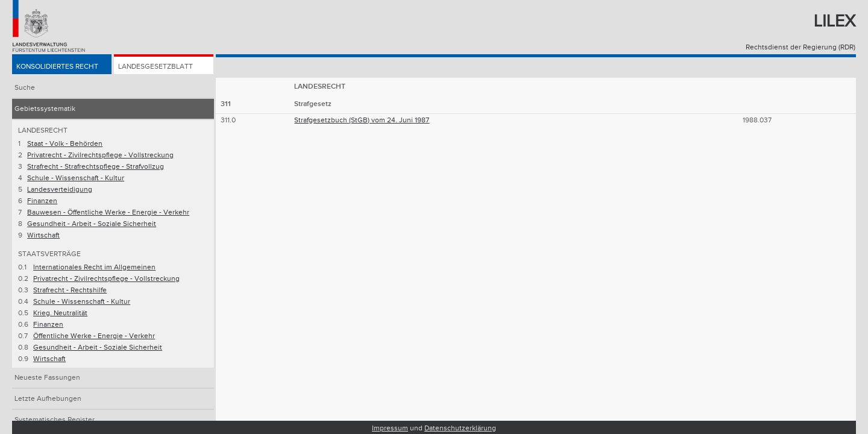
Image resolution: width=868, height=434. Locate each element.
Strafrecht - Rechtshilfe (70, 290)
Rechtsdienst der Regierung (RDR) (800, 47)
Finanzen (42, 201)
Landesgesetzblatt (156, 67)
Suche (25, 88)
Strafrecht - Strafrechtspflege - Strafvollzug (96, 167)
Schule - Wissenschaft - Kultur (76, 178)
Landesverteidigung (60, 190)
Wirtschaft (43, 235)
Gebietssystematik (45, 109)
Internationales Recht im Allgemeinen (94, 267)
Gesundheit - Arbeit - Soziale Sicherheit (92, 224)
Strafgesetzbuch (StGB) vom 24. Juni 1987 (362, 120)
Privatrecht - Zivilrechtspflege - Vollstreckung (100, 155)
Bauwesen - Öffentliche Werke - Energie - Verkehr (108, 212)
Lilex (835, 21)
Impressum (390, 428)
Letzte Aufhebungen (48, 399)
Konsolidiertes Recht (57, 67)
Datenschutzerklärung (460, 428)
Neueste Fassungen (47, 378)
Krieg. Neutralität (60, 313)
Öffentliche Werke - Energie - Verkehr (94, 336)
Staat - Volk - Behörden (65, 144)
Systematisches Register (55, 420)
